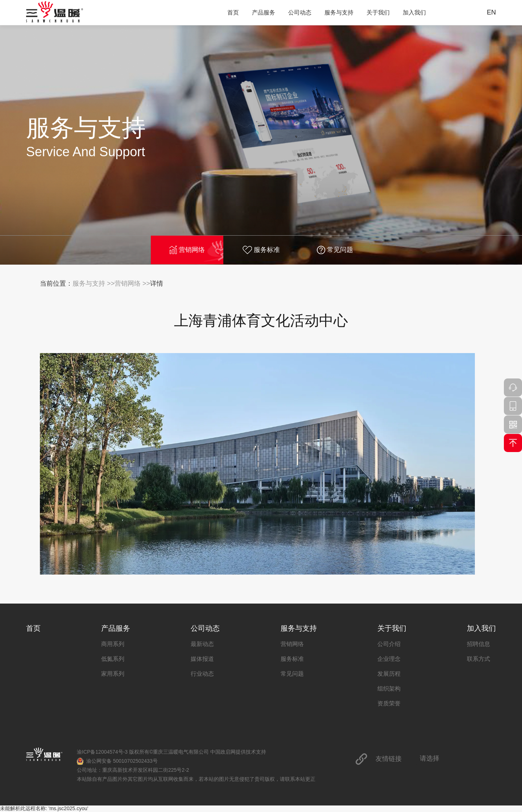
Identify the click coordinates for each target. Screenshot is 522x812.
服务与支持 (339, 13)
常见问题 (335, 250)
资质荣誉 (389, 703)
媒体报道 (202, 659)
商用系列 (113, 644)
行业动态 (202, 674)
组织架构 (389, 689)
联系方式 (478, 659)
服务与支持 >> (94, 283)
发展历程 (389, 674)
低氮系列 (113, 659)
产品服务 (264, 13)
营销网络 (187, 250)
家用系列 (113, 674)
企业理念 (389, 659)
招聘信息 (478, 644)
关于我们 (378, 13)
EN (491, 12)
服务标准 (261, 250)
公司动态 (300, 13)
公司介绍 (389, 644)
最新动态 (202, 644)
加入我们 (414, 13)
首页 (233, 13)
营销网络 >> (132, 283)
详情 (157, 283)
